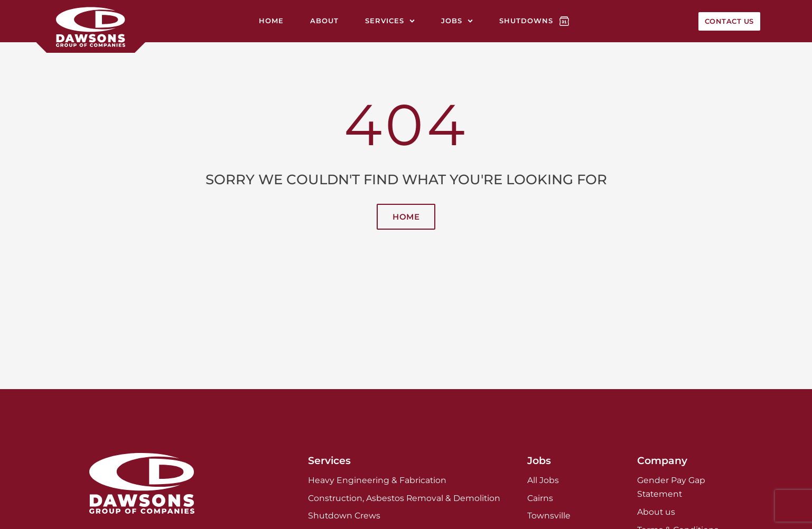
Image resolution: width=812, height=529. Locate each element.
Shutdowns (526, 21)
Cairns (540, 498)
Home (271, 21)
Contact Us (729, 21)
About (324, 21)
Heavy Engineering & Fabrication (377, 480)
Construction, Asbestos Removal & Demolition (404, 498)
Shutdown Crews (344, 516)
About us (656, 512)
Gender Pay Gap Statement (671, 487)
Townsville (549, 516)
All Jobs (543, 480)
